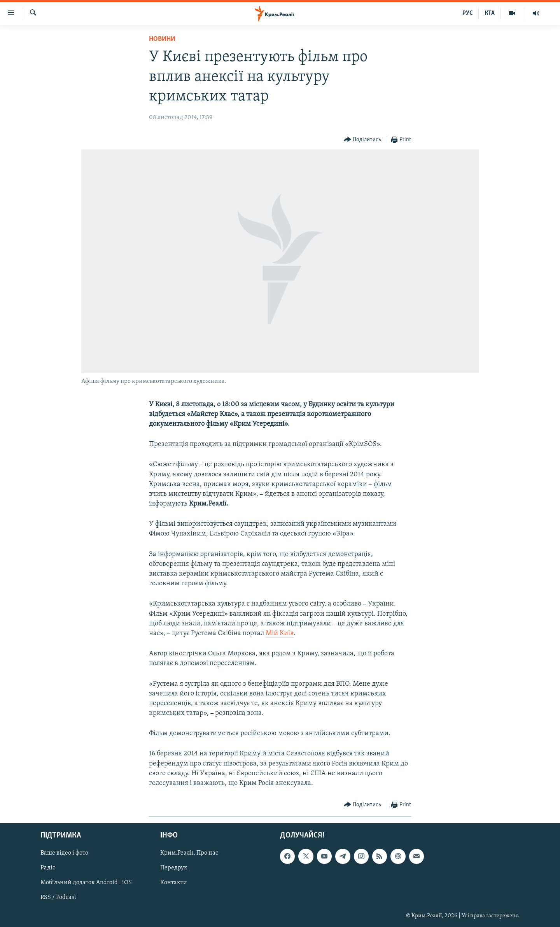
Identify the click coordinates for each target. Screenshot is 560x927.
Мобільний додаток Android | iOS (86, 883)
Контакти (174, 883)
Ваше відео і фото (64, 853)
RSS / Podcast (58, 898)
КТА (490, 13)
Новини (162, 39)
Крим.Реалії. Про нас (189, 853)
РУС (468, 13)
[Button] (363, 140)
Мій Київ (280, 633)
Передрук (174, 868)
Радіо (48, 868)
